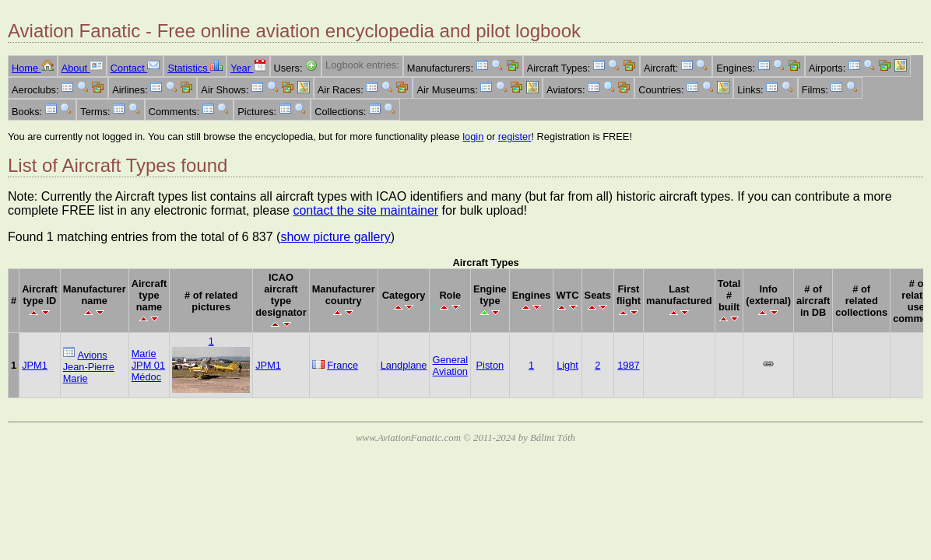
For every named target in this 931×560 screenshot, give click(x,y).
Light (567, 365)
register (515, 136)
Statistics (195, 68)
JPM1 (35, 365)
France (343, 365)
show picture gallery (335, 237)
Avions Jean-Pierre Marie (89, 367)
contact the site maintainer (365, 210)
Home (33, 68)
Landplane (404, 365)
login (473, 136)
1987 (628, 365)
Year (248, 68)
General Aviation (450, 366)
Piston (490, 365)
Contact (135, 68)
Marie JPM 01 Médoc (148, 365)
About (82, 68)
